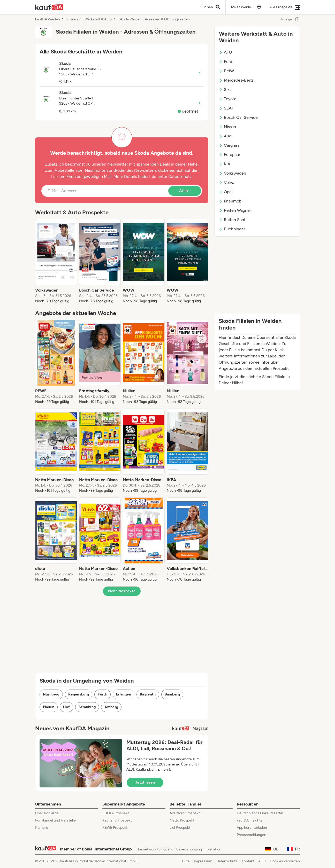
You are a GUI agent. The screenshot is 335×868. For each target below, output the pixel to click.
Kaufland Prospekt (117, 820)
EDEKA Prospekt (116, 813)
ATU (225, 52)
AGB (262, 861)
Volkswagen (233, 173)
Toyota (228, 99)
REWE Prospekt (115, 828)
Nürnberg (51, 694)
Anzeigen (290, 19)
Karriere (42, 828)
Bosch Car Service (238, 117)
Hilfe (186, 861)
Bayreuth (148, 694)
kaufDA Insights (250, 820)
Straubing (87, 707)
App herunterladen (252, 828)
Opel (226, 192)
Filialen (72, 19)
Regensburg (79, 694)
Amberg (111, 707)
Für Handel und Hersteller (56, 820)
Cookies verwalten (285, 861)
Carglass (229, 145)
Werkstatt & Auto (98, 19)
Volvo (227, 182)
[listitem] (56, 261)
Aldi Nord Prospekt (185, 813)
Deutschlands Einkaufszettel (260, 813)
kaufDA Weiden (48, 19)
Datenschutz (180, 177)
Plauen (49, 707)
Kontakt (248, 861)
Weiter (185, 191)
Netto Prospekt (182, 820)
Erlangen (124, 694)
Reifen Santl (233, 220)
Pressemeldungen (252, 835)
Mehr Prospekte (122, 591)
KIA (225, 164)
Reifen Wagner (235, 210)
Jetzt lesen (145, 782)
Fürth (102, 694)
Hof (66, 707)
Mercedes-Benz (236, 80)
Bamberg (172, 694)
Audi (226, 136)
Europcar (230, 155)
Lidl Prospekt (180, 828)
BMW (226, 71)
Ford (226, 62)
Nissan (227, 127)
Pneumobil (231, 201)
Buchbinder (232, 229)
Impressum (203, 861)
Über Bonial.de (47, 813)
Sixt (225, 89)
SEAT (226, 108)
